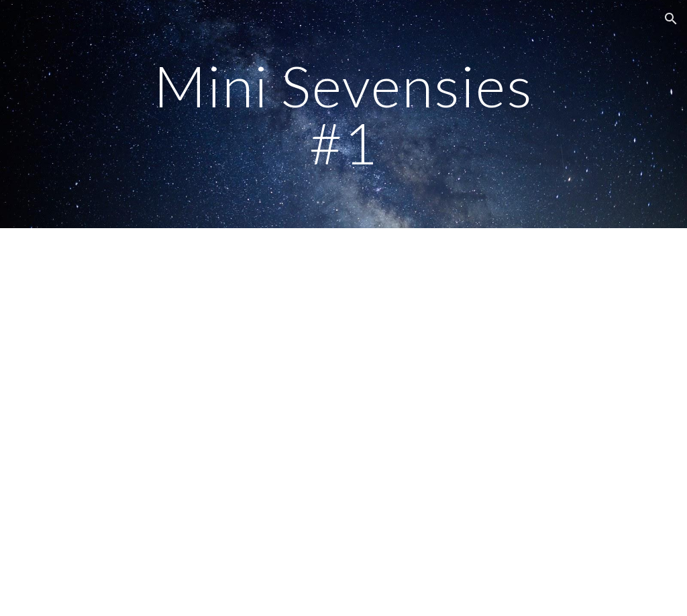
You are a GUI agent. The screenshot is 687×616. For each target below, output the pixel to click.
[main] (343, 114)
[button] (671, 19)
